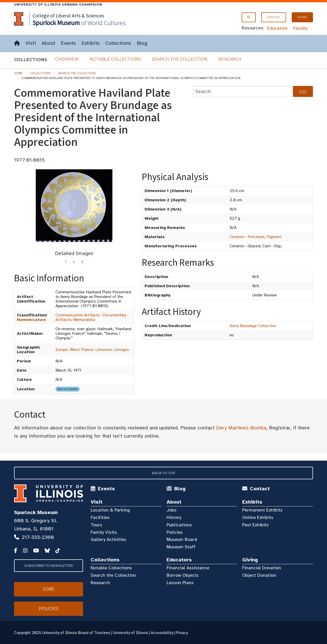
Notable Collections (115, 59)
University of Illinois (130, 633)
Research (230, 59)
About (48, 43)
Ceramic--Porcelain (247, 237)
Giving (302, 17)
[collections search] (243, 91)
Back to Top (164, 473)
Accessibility (162, 633)
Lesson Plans (180, 583)
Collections (118, 43)
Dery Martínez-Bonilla (241, 428)
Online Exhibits (258, 517)
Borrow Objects (183, 575)
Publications (179, 525)
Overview (67, 59)
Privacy (182, 633)
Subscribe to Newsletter (49, 565)
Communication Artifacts (78, 315)
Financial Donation (262, 568)
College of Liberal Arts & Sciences (68, 15)
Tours (96, 525)
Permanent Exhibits (262, 510)
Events (68, 43)
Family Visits (104, 532)
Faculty (300, 28)
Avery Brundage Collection (253, 326)
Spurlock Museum (36, 512)
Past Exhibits (255, 525)
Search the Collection (180, 59)
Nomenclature (31, 320)
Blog (142, 43)
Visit (31, 43)
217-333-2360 (38, 537)
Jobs (172, 510)
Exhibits (91, 43)
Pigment (274, 237)
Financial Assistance (188, 568)
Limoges (121, 350)
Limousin (103, 350)
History (174, 517)
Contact (274, 17)
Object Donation (259, 575)
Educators (277, 28)
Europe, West (67, 350)
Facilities (100, 517)
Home (18, 73)
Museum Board (182, 539)
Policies (175, 532)
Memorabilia (84, 320)
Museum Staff (181, 547)
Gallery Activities (108, 539)
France (87, 350)
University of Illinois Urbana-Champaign (58, 4)
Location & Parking (110, 510)
